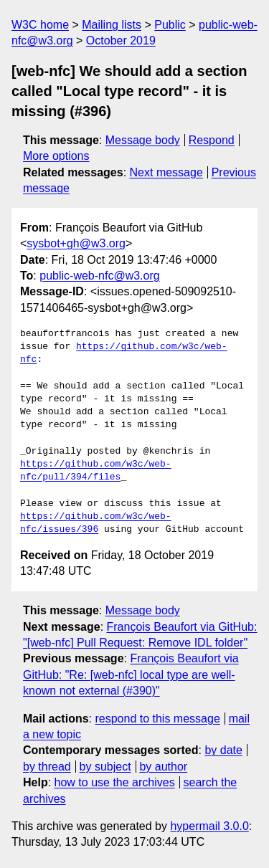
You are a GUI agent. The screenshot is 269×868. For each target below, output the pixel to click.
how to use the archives (115, 782)
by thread (47, 767)
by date (223, 750)
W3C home (40, 25)
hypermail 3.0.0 (209, 826)
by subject (105, 767)
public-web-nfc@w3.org (99, 276)
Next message (166, 172)
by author (163, 767)
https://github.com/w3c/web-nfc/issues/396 (96, 523)
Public (170, 25)
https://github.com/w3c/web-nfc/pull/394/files (96, 471)
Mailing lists (112, 25)
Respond (212, 140)
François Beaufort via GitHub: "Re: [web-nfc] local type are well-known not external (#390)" (131, 674)
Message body (143, 140)
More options (56, 156)
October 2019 (121, 40)
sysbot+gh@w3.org (76, 243)
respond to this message (157, 719)
